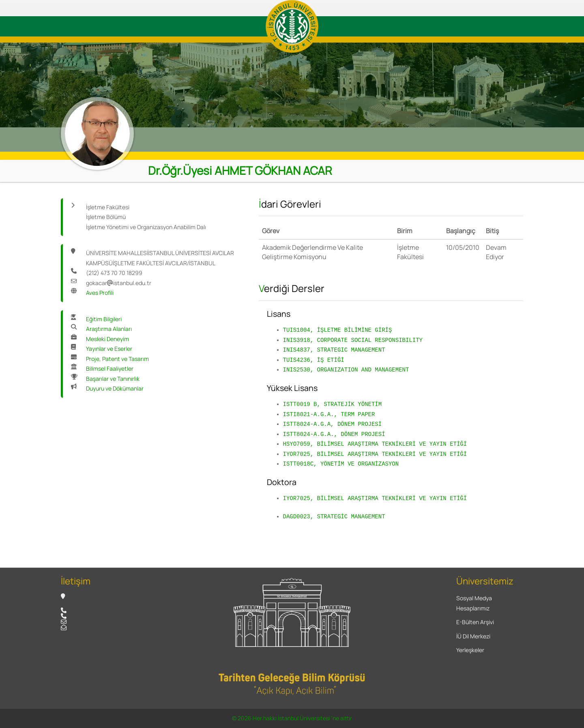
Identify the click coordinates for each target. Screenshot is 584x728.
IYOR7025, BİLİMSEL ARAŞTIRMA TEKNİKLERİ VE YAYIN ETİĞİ (375, 454)
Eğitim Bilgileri (104, 319)
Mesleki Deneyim (107, 339)
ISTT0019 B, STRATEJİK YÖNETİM (333, 404)
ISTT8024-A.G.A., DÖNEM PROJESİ (334, 434)
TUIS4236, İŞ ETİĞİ (314, 360)
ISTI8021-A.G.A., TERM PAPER (329, 414)
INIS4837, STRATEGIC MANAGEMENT (334, 350)
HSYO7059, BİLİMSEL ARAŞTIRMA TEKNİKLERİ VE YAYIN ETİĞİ (375, 444)
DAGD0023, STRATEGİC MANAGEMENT (334, 516)
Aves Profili (100, 293)
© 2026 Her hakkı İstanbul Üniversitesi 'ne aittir (292, 718)
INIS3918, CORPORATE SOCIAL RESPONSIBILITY (353, 340)
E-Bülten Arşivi (475, 622)
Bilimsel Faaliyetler (110, 368)
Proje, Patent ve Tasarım (117, 359)
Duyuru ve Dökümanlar (115, 388)
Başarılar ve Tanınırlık (113, 379)
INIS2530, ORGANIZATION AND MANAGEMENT (346, 370)
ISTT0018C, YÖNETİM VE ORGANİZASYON (341, 464)
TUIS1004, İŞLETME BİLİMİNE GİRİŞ (338, 330)
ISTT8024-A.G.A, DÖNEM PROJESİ (333, 424)
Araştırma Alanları (109, 329)
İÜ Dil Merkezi (473, 636)
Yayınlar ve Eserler (109, 349)
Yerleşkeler (470, 650)
